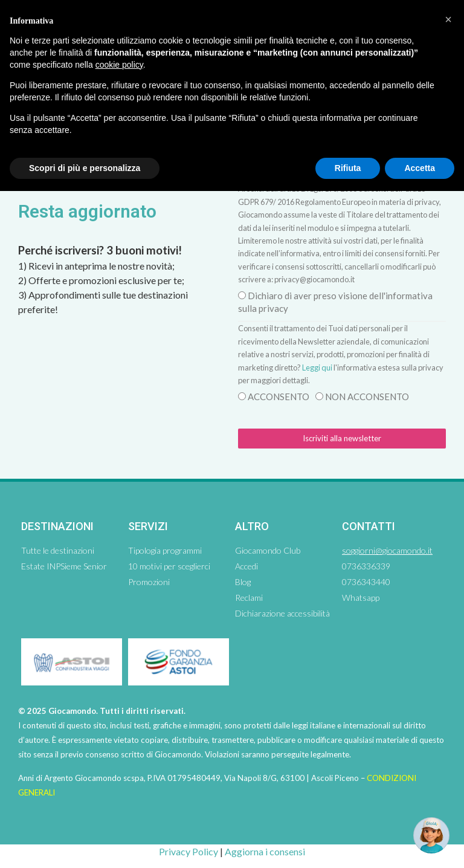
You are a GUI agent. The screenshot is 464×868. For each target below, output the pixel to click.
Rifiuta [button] (348, 168)
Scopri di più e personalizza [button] (85, 168)
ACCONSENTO (279, 397)
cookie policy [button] (119, 65)
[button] (448, 19)
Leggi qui (317, 368)
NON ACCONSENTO (367, 397)
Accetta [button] (420, 168)
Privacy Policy (188, 851)
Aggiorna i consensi (265, 851)
